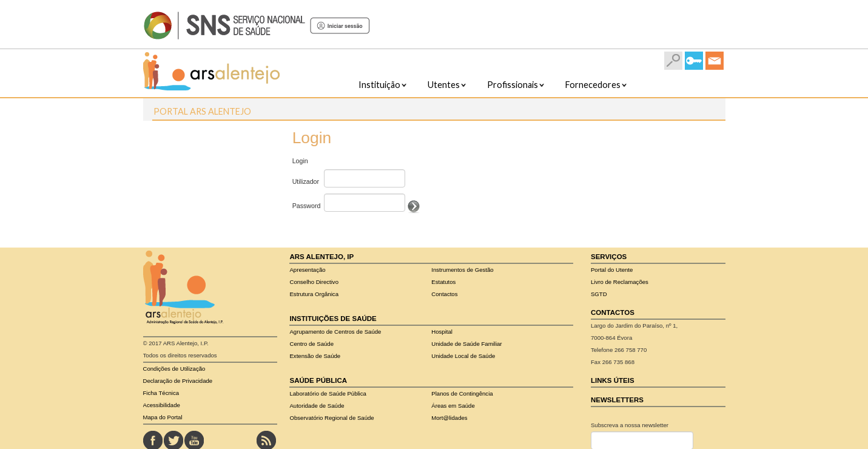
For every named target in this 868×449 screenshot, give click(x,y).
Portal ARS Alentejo (202, 111)
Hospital (442, 332)
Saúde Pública (318, 380)
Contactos (444, 294)
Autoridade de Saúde (317, 406)
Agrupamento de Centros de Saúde (335, 332)
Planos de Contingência (462, 393)
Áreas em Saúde (453, 406)
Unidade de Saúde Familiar (466, 344)
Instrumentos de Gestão (462, 270)
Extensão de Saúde (315, 356)
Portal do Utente (612, 270)
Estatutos (443, 282)
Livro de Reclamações (620, 282)
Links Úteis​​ (613, 380)
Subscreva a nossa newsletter (630, 425)
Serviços (609, 257)
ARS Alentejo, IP (321, 257)
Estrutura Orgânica (314, 294)
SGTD (599, 294)
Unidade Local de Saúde (463, 356)
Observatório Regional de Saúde (331, 418)
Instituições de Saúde (333, 319)
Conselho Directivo (314, 282)
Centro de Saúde (311, 344)
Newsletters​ (617, 400)
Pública (328, 393)
